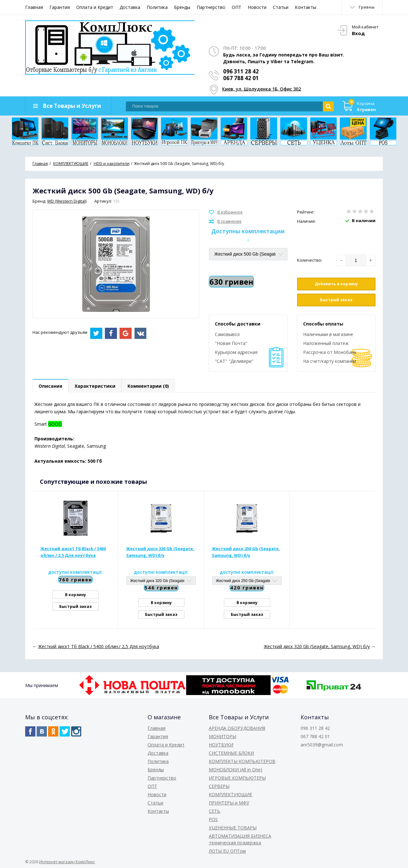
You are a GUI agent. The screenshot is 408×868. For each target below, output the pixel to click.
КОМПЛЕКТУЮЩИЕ (230, 794)
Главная (34, 7)
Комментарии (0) (148, 386)
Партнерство (211, 7)
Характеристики (95, 386)
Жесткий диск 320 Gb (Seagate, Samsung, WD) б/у (160, 552)
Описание (51, 386)
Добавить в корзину (336, 284)
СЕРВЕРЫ (219, 786)
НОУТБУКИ (221, 745)
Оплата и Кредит (95, 7)
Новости (257, 7)
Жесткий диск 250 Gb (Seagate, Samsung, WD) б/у (246, 552)
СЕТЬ (215, 811)
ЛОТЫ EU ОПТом (227, 851)
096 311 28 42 (241, 71)
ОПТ (237, 7)
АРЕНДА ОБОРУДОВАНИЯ (237, 728)
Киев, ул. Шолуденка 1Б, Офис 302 (262, 89)
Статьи (281, 7)
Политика (157, 7)
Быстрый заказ (336, 300)
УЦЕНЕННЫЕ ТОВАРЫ (233, 828)
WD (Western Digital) (67, 201)
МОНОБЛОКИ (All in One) (236, 770)
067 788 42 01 (241, 78)
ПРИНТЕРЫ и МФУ (229, 803)
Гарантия (60, 7)
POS (213, 819)
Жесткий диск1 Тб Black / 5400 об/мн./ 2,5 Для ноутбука (73, 552)
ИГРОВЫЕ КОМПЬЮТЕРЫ (237, 778)
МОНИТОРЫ (222, 736)
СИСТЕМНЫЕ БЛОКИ (231, 753)
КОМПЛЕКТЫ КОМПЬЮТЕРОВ (242, 761)
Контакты (306, 7)
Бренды (182, 7)
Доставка (130, 7)
